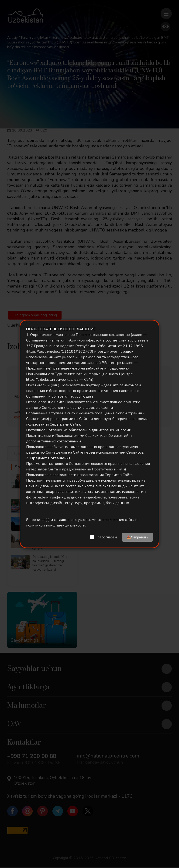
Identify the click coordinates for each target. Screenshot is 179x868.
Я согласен (108, 537)
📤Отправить (137, 537)
